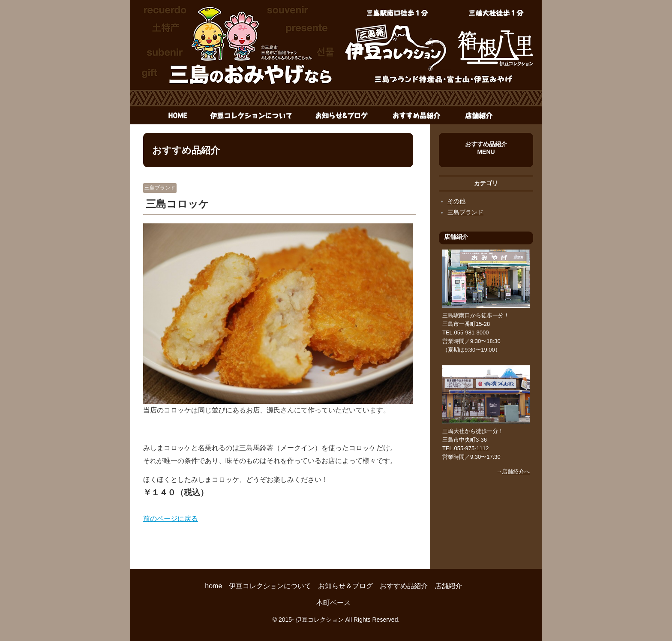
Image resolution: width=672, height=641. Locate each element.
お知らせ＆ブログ (342, 116)
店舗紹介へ (516, 471)
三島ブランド (160, 188)
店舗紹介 (477, 116)
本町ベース (333, 603)
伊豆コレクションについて (251, 116)
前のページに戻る (171, 519)
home (173, 116)
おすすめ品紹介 (416, 116)
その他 (456, 201)
